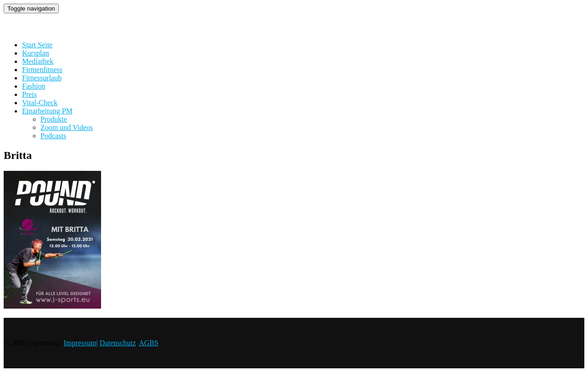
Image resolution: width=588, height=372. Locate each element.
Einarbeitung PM (47, 111)
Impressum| (80, 343)
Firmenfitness (42, 70)
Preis (29, 94)
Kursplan (36, 53)
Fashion (34, 86)
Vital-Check (40, 103)
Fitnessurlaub (42, 78)
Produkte (54, 119)
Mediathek (38, 61)
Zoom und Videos (67, 127)
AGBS (149, 343)
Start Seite (37, 45)
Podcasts (53, 136)
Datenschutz (118, 343)
